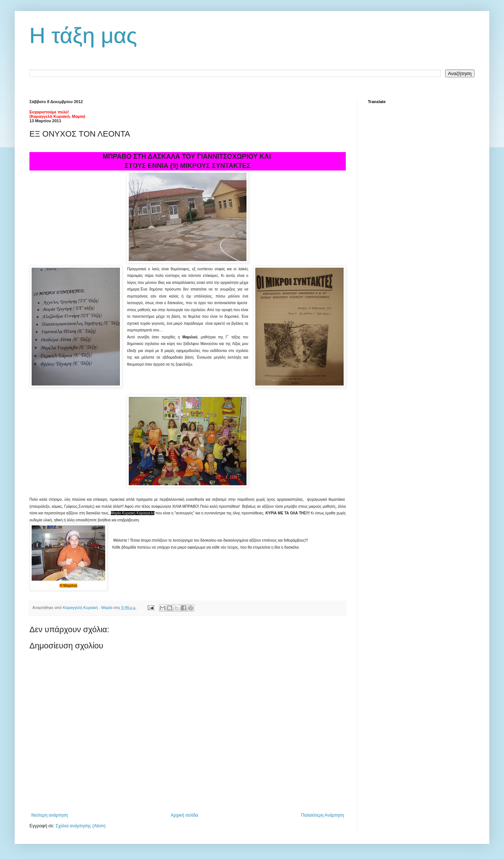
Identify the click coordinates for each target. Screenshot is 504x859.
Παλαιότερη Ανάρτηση (322, 815)
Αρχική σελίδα (184, 815)
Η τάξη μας (83, 36)
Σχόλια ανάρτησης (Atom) (81, 826)
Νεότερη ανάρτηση (49, 815)
